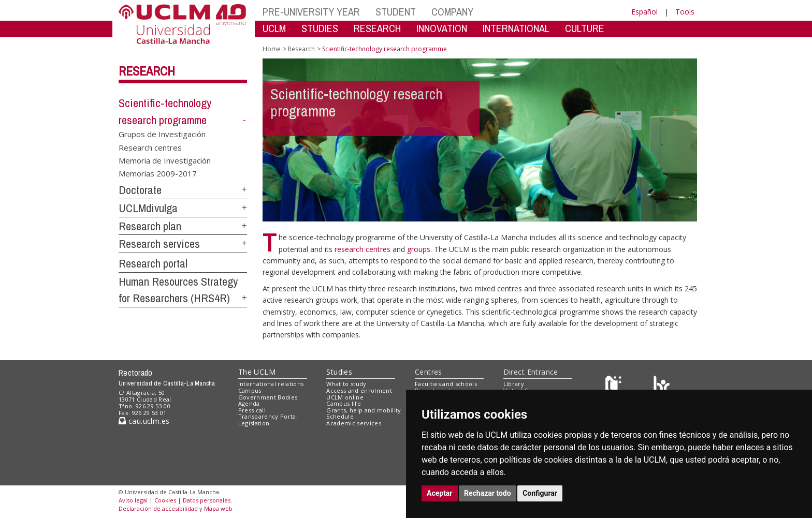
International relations (271, 384)
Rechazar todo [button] (488, 493)
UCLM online (345, 397)
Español (644, 12)
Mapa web (218, 508)
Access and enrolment (359, 390)
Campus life (344, 403)
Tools (685, 12)
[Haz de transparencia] (615, 386)
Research (147, 71)
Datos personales (207, 500)
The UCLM (257, 372)
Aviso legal (133, 500)
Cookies (165, 500)
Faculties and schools (446, 384)
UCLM (274, 28)
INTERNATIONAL (516, 28)
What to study (346, 384)
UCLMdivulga (148, 208)
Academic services (354, 423)
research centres (364, 249)
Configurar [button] (540, 493)
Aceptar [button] (440, 493)
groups (419, 249)
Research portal (153, 263)
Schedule (340, 416)
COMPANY (452, 12)
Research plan (150, 226)
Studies (339, 372)
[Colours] (662, 386)
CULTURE (585, 28)
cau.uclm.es (144, 421)
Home (272, 49)
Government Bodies (268, 397)
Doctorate (140, 190)
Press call (252, 410)
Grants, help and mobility (364, 410)
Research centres (150, 147)
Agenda (249, 403)
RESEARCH (377, 28)
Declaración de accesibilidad (158, 508)
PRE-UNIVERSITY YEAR (311, 12)
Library (514, 384)
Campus (250, 390)
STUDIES (320, 28)
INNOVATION (442, 28)
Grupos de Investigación (162, 134)
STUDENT (396, 12)
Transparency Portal (268, 416)
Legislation (254, 423)
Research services (159, 244)
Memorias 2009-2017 (158, 173)
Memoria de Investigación (165, 160)
